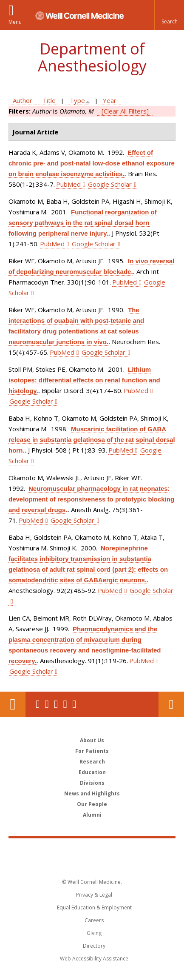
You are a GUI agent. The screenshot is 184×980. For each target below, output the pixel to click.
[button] (169, 15)
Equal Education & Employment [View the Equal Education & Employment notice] (94, 907)
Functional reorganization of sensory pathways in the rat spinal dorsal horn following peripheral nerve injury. (83, 223)
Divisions (92, 783)
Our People (92, 804)
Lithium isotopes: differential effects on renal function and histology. (84, 380)
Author (23, 100)
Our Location (13, 704)
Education (92, 772)
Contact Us (171, 704)
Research (92, 762)
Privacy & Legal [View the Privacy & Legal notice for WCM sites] (94, 895)
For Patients (92, 751)
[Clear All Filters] (125, 111)
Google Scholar (110, 184)
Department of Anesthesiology (92, 57)
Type (77, 100)
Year (110, 100)
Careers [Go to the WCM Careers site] (94, 920)
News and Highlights (92, 793)
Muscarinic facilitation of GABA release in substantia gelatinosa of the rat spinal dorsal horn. (92, 440)
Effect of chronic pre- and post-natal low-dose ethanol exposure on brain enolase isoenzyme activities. (92, 163)
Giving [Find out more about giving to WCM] (94, 933)
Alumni (92, 815)
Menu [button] (15, 22)
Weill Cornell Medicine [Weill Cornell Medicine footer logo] (92, 851)
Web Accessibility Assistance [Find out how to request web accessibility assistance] (94, 959)
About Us (92, 740)
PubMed (68, 184)
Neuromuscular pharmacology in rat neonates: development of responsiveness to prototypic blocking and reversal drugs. (91, 499)
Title (49, 100)
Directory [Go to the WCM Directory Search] (94, 946)
